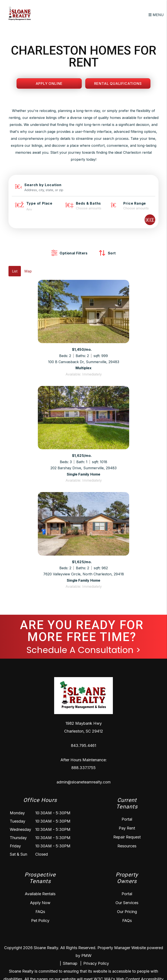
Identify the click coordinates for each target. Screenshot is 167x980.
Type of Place (39, 203)
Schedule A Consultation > (84, 650)
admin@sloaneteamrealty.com (84, 782)
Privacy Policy (96, 963)
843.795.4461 (83, 745)
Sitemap (70, 963)
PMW (86, 956)
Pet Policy (40, 921)
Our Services (127, 903)
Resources (127, 846)
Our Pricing (127, 912)
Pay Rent (127, 828)
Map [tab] (28, 271)
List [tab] (15, 271)
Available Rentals (40, 894)
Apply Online (49, 83)
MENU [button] (156, 15)
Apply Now (40, 903)
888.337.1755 (83, 768)
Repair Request (127, 837)
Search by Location (43, 185)
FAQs (40, 912)
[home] (20, 14)
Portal (127, 819)
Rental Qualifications (118, 83)
